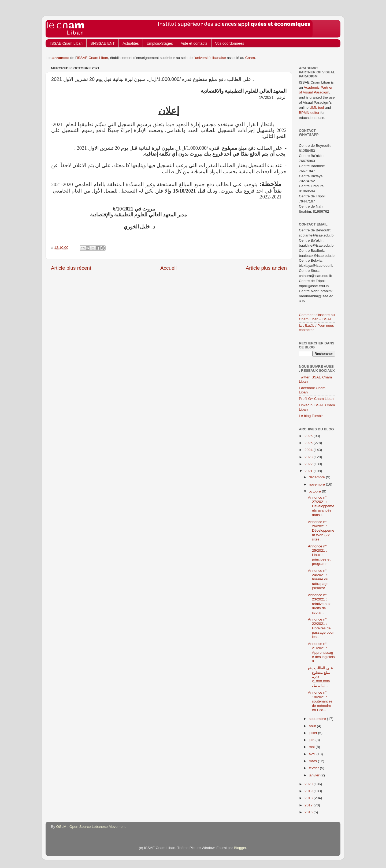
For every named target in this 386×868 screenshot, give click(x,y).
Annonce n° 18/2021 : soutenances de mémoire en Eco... (320, 701)
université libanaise (211, 58)
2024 (309, 450)
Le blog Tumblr (311, 416)
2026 (309, 436)
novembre (317, 484)
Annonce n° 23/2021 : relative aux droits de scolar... (319, 604)
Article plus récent (71, 268)
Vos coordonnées (230, 43)
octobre (315, 491)
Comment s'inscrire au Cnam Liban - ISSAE (317, 317)
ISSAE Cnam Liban (67, 43)
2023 (309, 457)
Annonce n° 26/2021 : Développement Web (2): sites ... (321, 531)
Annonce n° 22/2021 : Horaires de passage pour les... (321, 628)
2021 (309, 471)
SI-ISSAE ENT (103, 43)
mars (313, 761)
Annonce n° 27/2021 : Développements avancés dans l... (321, 506)
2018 (309, 798)
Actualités (131, 43)
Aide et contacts (194, 43)
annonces (61, 58)
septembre (318, 719)
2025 (309, 443)
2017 (309, 805)
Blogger (240, 848)
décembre (317, 477)
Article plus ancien (266, 268)
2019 (309, 791)
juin (312, 740)
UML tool (317, 108)
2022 (309, 464)
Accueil (168, 268)
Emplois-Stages (160, 43)
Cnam (250, 58)
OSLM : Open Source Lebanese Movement (91, 827)
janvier (315, 775)
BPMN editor (309, 113)
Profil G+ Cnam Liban (316, 399)
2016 (309, 812)
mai (312, 747)
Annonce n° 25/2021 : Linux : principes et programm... (320, 555)
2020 (309, 784)
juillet (313, 733)
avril (313, 754)
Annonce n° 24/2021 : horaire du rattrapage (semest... (318, 579)
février (314, 768)
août (313, 726)
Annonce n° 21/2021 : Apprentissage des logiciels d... (321, 652)
